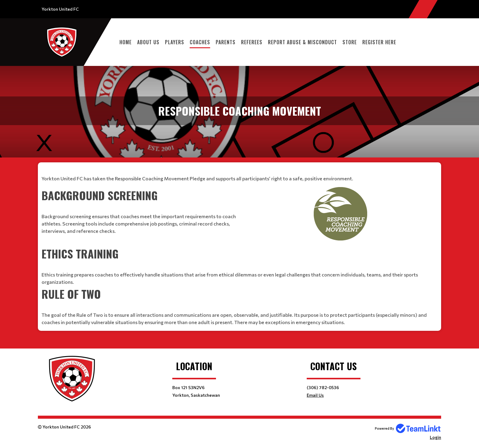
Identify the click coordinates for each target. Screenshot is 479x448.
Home (126, 42)
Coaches (200, 42)
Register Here (379, 42)
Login (435, 437)
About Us (148, 42)
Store (350, 42)
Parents (226, 42)
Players (175, 42)
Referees (252, 42)
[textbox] (239, 175)
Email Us (315, 395)
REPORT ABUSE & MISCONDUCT (302, 42)
